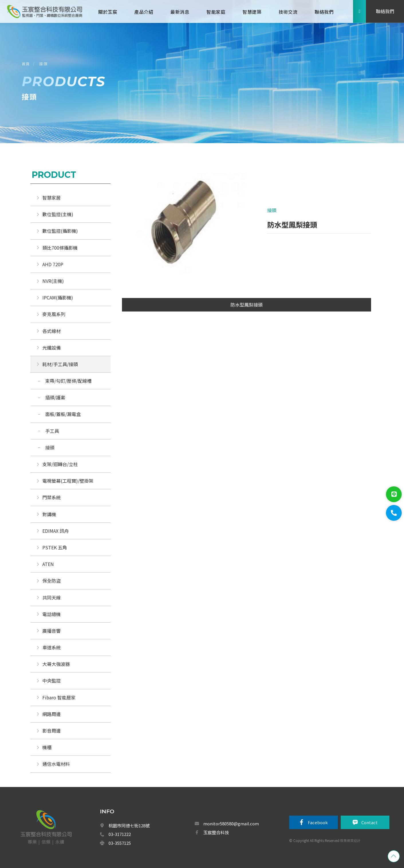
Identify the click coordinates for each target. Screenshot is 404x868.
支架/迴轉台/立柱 (60, 464)
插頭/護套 (55, 397)
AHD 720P (53, 264)
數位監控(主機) (58, 214)
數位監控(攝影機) (60, 231)
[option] (185, 226)
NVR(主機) (53, 281)
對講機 (49, 514)
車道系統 (52, 647)
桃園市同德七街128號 (129, 825)
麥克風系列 (54, 314)
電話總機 (52, 614)
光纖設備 (52, 348)
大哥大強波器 (56, 664)
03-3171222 (120, 834)
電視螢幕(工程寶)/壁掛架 (68, 481)
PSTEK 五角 (55, 547)
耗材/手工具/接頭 (60, 364)
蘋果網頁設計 (350, 840)
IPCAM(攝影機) (58, 297)
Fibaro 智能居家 (59, 697)
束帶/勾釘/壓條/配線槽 (68, 381)
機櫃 (47, 747)
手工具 (52, 431)
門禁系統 (52, 497)
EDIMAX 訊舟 (56, 531)
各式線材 (52, 331)
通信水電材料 (56, 764)
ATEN (48, 564)
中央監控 (52, 680)
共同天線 (52, 597)
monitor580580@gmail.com (231, 823)
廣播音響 (52, 631)
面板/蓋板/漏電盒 (63, 414)
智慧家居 (52, 198)
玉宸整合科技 (216, 832)
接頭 (43, 64)
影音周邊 (52, 731)
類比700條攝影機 (60, 248)
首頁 (26, 64)
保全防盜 (52, 581)
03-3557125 (120, 843)
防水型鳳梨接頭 (247, 305)
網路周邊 (52, 714)
